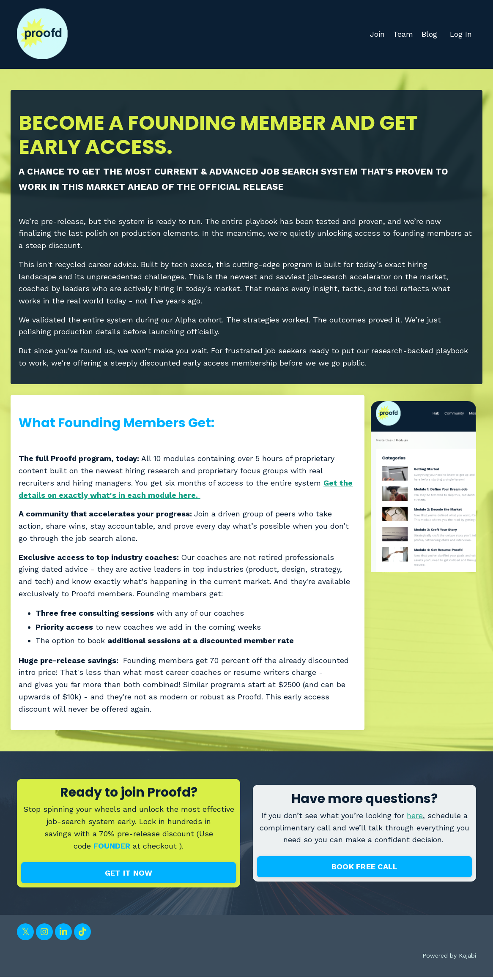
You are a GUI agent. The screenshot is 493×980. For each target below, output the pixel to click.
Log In (461, 34)
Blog (429, 34)
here (415, 818)
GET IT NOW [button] (129, 876)
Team (403, 34)
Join (377, 34)
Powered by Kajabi (449, 958)
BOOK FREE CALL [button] (365, 869)
